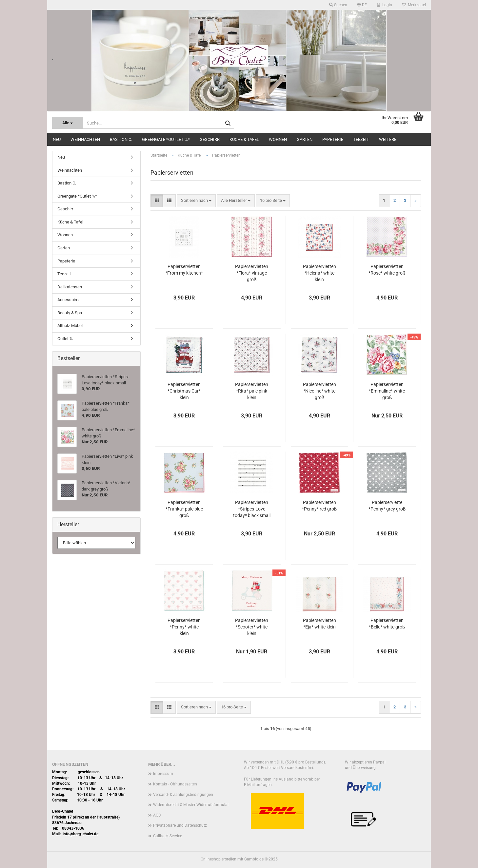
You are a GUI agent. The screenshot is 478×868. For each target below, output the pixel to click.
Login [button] (384, 5)
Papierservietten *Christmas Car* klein (184, 391)
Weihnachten (85, 139)
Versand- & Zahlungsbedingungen (183, 795)
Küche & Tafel (244, 139)
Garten (305, 139)
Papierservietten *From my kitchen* (184, 270)
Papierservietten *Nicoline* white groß (319, 391)
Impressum (163, 774)
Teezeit (361, 139)
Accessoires (69, 300)
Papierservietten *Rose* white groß (387, 270)
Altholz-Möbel (70, 326)
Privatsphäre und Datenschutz (180, 825)
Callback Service (168, 836)
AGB (157, 815)
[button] (362, 5)
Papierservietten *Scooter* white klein (252, 627)
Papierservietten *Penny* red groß (319, 506)
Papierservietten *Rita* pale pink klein (252, 391)
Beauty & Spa (70, 313)
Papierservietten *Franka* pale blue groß (184, 509)
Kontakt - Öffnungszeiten (175, 784)
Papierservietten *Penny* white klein (184, 627)
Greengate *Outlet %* (166, 139)
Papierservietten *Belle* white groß (387, 624)
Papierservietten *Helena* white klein (319, 273)
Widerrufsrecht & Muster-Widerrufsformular (191, 805)
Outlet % (65, 339)
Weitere (388, 139)
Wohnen (278, 139)
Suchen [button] (338, 5)
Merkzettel (414, 5)
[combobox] (196, 201)
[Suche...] (68, 123)
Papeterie (333, 139)
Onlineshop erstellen (219, 859)
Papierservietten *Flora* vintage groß (252, 273)
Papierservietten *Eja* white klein (319, 624)
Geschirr (210, 139)
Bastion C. (121, 139)
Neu (57, 139)
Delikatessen (70, 287)
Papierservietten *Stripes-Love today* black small (252, 509)
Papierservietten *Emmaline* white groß (387, 391)
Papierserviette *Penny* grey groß (387, 506)
